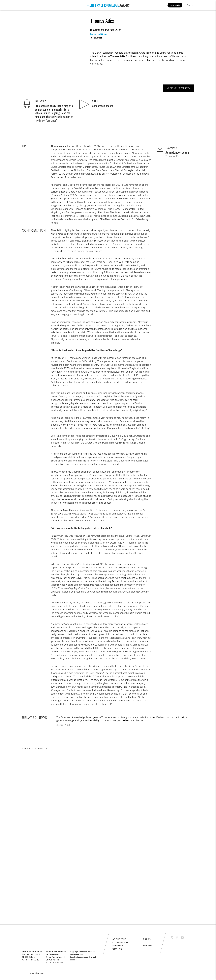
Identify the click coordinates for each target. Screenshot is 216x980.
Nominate (175, 5)
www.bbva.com (37, 973)
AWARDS (108, 5)
